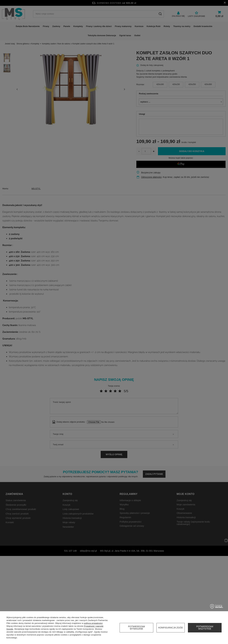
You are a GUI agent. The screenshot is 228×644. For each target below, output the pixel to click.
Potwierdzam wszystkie (205, 628)
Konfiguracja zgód (171, 628)
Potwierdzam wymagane (137, 628)
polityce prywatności (93, 623)
